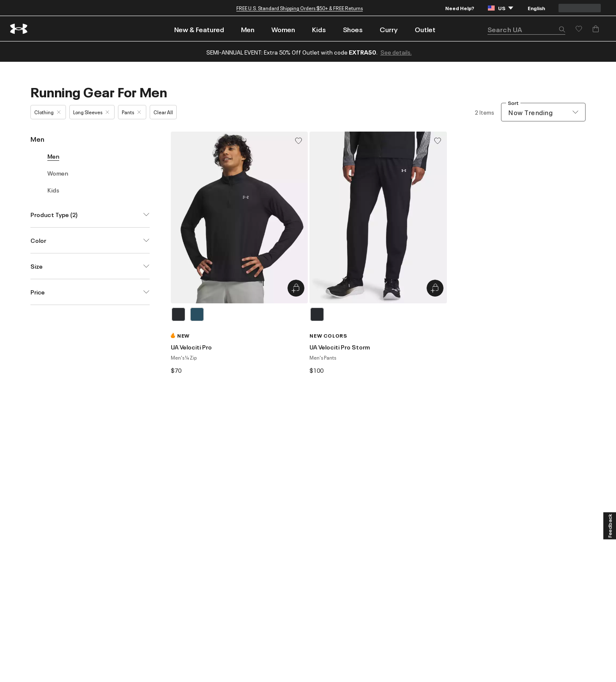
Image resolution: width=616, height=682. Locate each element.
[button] (562, 30)
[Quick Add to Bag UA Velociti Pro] (296, 288)
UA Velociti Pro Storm (340, 347)
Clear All (163, 112)
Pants (131, 112)
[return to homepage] (19, 29)
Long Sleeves (91, 112)
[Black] (178, 314)
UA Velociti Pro (191, 347)
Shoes (353, 29)
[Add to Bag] (596, 29)
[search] (526, 29)
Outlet (425, 29)
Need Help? (460, 8)
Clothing (47, 112)
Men (248, 29)
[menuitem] (199, 29)
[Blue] (197, 314)
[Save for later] (579, 29)
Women (283, 29)
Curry (389, 29)
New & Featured (199, 29)
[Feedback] (610, 525)
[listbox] (239, 314)
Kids (319, 29)
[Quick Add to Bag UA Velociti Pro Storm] (435, 288)
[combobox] (543, 112)
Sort (513, 103)
